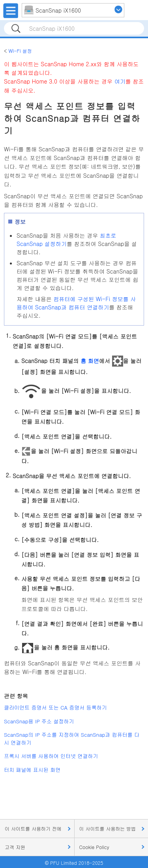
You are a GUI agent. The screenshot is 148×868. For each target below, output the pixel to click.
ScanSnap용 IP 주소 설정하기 (39, 721)
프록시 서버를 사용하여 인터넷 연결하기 (51, 756)
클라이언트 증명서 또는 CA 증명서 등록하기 (55, 707)
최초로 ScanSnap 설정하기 (67, 239)
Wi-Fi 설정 (20, 51)
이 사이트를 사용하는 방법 (108, 828)
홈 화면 (90, 361)
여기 (120, 81)
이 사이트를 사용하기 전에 (33, 828)
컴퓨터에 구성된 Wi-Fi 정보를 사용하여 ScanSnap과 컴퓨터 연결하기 (76, 303)
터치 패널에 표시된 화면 (32, 770)
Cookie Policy (94, 847)
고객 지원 (15, 847)
